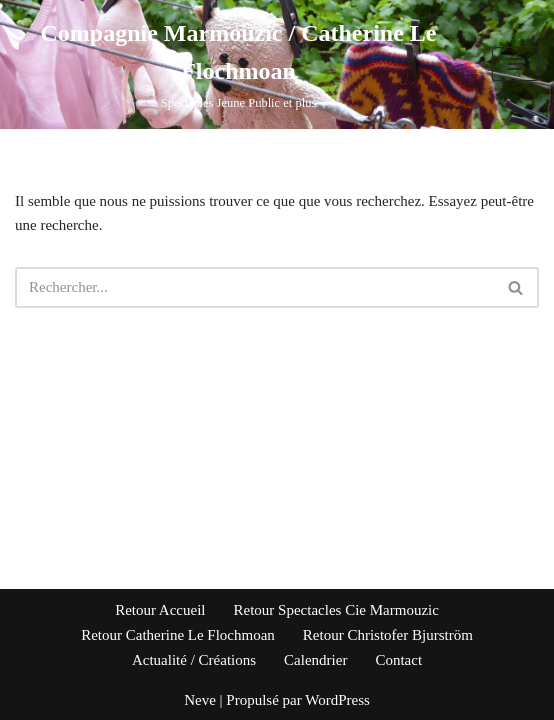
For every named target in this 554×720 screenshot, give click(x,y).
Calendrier (315, 660)
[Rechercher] (254, 287)
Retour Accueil (160, 610)
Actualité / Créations (194, 660)
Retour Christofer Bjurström (388, 635)
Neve (200, 700)
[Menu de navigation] (515, 64)
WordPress (337, 700)
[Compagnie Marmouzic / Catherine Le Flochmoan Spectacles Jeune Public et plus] (238, 64)
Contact (398, 660)
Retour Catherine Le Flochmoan (178, 635)
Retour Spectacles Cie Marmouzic (336, 610)
